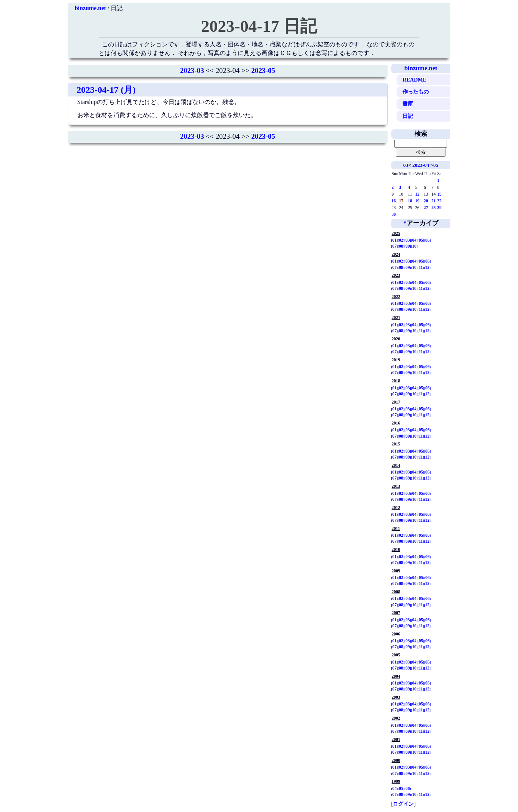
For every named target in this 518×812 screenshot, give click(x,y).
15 (440, 194)
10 (414, 246)
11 (421, 267)
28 (434, 208)
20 (426, 201)
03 (406, 165)
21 (434, 201)
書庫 (408, 104)
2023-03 (192, 71)
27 (426, 208)
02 (401, 240)
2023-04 (421, 165)
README (414, 80)
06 (428, 240)
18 (410, 201)
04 (414, 240)
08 (401, 246)
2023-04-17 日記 (259, 26)
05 (436, 165)
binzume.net (90, 8)
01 (395, 240)
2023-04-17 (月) (106, 90)
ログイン (403, 804)
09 (408, 246)
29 (440, 208)
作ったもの (416, 92)
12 (417, 194)
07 (395, 246)
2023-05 (263, 71)
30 (394, 214)
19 (417, 201)
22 (440, 201)
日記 (408, 116)
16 (394, 201)
